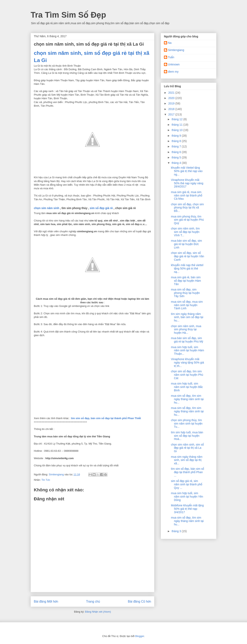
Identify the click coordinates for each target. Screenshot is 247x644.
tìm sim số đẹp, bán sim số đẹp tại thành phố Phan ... (188, 472)
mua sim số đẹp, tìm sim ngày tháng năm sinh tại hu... (187, 399)
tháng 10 (177, 130)
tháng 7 (177, 146)
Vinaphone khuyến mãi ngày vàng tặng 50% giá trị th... (187, 363)
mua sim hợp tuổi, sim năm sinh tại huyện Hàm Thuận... (187, 351)
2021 (172, 93)
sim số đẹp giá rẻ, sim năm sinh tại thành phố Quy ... (187, 484)
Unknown (174, 64)
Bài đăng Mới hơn (46, 601)
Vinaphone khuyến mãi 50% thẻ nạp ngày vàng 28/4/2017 (187, 183)
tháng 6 (177, 152)
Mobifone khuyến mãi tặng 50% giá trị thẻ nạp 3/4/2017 (187, 509)
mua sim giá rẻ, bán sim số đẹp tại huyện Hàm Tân (186, 281)
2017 (172, 114)
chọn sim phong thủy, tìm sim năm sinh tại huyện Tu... (187, 424)
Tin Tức (46, 480)
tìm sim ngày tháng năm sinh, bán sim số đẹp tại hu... (187, 317)
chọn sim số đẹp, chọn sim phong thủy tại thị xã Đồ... (187, 208)
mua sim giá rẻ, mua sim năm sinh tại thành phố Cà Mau (187, 195)
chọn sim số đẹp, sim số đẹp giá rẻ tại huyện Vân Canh (188, 256)
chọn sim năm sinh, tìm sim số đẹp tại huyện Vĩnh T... (185, 232)
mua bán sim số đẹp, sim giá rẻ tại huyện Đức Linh (186, 244)
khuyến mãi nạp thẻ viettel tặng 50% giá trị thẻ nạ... (187, 268)
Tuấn (171, 57)
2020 (172, 98)
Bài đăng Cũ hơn (140, 601)
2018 (172, 109)
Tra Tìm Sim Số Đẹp (68, 15)
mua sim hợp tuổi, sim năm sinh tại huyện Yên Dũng (187, 497)
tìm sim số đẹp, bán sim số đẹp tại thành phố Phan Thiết (106, 418)
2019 (172, 103)
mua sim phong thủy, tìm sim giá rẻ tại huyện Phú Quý (187, 220)
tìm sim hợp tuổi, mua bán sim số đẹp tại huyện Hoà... (187, 436)
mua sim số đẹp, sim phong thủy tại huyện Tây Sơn (185, 293)
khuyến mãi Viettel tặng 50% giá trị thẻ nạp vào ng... (187, 171)
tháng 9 (177, 136)
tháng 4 (177, 163)
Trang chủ (93, 601)
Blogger (140, 636)
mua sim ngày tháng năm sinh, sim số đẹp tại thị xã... (187, 460)
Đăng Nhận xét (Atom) (98, 612)
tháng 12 (177, 119)
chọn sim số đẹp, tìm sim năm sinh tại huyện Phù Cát (187, 375)
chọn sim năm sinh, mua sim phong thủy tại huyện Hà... (186, 330)
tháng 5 (177, 157)
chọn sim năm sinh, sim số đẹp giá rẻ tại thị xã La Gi (187, 448)
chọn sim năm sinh (47, 208)
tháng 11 (177, 125)
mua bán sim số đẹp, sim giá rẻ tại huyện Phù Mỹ (187, 340)
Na (170, 43)
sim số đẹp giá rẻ (101, 208)
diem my (173, 72)
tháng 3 (177, 531)
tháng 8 (177, 141)
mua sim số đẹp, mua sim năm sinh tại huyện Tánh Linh (187, 305)
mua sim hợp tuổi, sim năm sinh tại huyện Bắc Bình (187, 387)
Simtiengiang (176, 50)
